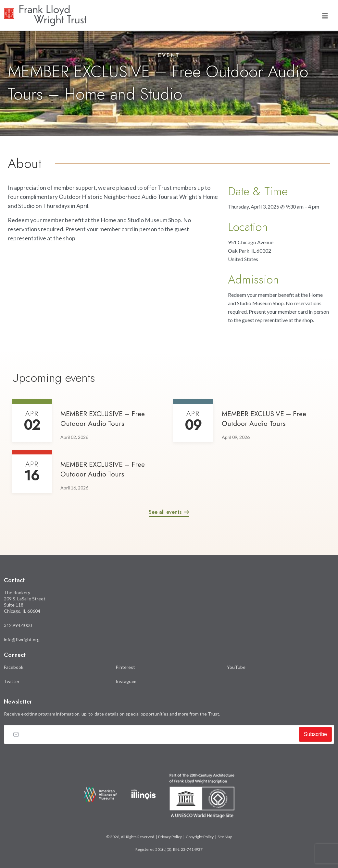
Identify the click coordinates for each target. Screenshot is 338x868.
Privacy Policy (170, 837)
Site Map (225, 837)
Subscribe (315, 734)
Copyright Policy (200, 837)
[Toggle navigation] (325, 15)
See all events (165, 512)
